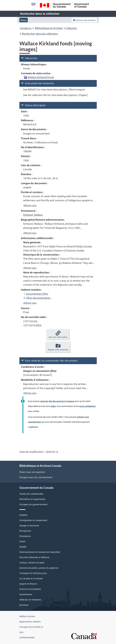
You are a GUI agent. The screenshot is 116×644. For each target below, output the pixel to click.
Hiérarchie (29, 58)
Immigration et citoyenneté (33, 520)
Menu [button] (24, 20)
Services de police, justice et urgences (39, 568)
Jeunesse (24, 605)
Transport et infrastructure (33, 573)
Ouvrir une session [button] (84, 20)
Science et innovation (30, 589)
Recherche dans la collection (40, 14)
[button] (58, 335)
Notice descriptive (34, 105)
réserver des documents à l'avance (57, 401)
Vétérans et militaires (30, 600)
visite (53, 406)
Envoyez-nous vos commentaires (36, 477)
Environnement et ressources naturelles (40, 552)
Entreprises (25, 531)
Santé (22, 541)
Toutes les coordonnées (31, 494)
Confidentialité (27, 637)
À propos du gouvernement (33, 504)
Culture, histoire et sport (32, 563)
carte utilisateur (88, 406)
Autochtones (26, 594)
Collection (71, 28)
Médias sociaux (27, 616)
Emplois (23, 515)
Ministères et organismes (32, 499)
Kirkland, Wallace (33, 215)
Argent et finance (28, 584)
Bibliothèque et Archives (49, 28)
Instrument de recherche (38, 83)
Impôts (23, 547)
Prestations (25, 536)
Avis (21, 632)
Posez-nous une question (32, 472)
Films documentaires (38, 298)
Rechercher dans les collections (40, 34)
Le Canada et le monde (31, 578)
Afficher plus (30, 205)
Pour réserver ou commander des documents (50, 361)
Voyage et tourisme (29, 526)
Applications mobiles (30, 622)
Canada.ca (26, 28)
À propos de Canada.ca (31, 627)
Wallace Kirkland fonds (41, 77)
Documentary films (37, 294)
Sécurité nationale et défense (34, 557)
